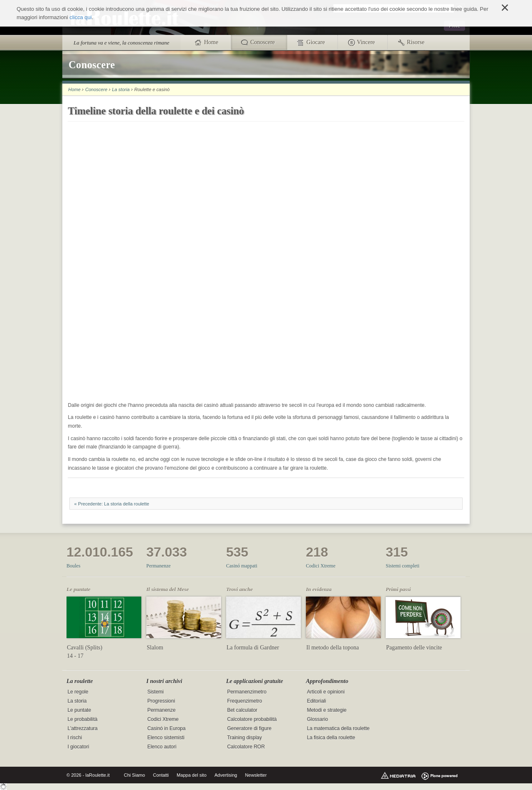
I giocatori (78, 747)
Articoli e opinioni (326, 692)
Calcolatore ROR (246, 747)
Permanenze (159, 566)
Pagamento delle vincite (414, 648)
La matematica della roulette (338, 728)
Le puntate (79, 710)
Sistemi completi (403, 566)
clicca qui (80, 17)
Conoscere (96, 89)
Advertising (226, 775)
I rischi (75, 738)
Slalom (155, 648)
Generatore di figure (249, 728)
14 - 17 (75, 656)
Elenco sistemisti (166, 738)
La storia (121, 89)
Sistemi (155, 692)
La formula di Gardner (253, 648)
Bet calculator (242, 710)
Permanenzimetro (247, 692)
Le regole (78, 692)
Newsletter (256, 775)
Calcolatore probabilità (252, 719)
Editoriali (316, 701)
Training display (244, 738)
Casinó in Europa (166, 728)
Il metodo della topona (332, 648)
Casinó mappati (242, 566)
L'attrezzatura (82, 728)
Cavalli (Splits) (85, 648)
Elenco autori (162, 747)
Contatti (161, 775)
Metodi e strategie (326, 710)
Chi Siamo (134, 775)
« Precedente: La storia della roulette (112, 504)
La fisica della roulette (331, 738)
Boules (73, 566)
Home (74, 89)
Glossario (317, 719)
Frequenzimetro (244, 701)
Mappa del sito (192, 775)
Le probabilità (82, 719)
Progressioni (161, 701)
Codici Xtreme (321, 566)
